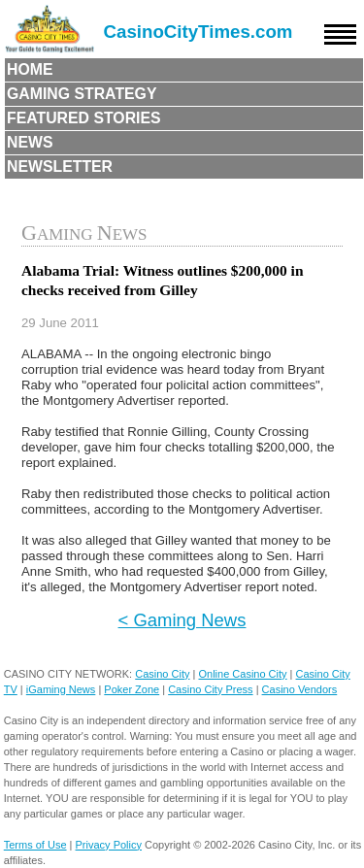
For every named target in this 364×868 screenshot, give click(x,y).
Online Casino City (242, 674)
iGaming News (61, 689)
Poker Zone (132, 689)
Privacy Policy (109, 845)
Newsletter (60, 167)
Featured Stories (84, 118)
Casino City (162, 674)
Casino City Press (210, 689)
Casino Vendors (300, 689)
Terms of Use (35, 845)
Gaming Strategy (82, 94)
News (30, 142)
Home (30, 69)
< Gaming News (182, 620)
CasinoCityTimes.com (199, 32)
